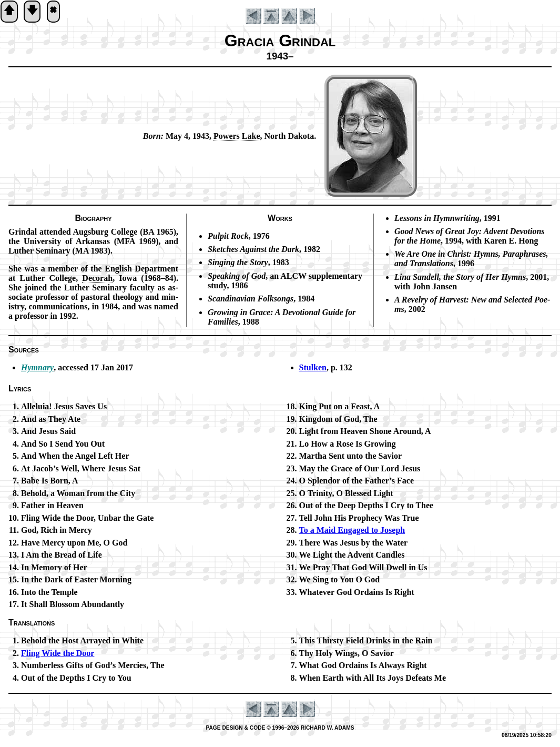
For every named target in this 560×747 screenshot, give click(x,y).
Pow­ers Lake (237, 136)
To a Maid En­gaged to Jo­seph (352, 530)
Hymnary (37, 367)
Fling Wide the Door (58, 653)
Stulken (313, 367)
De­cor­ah (97, 278)
